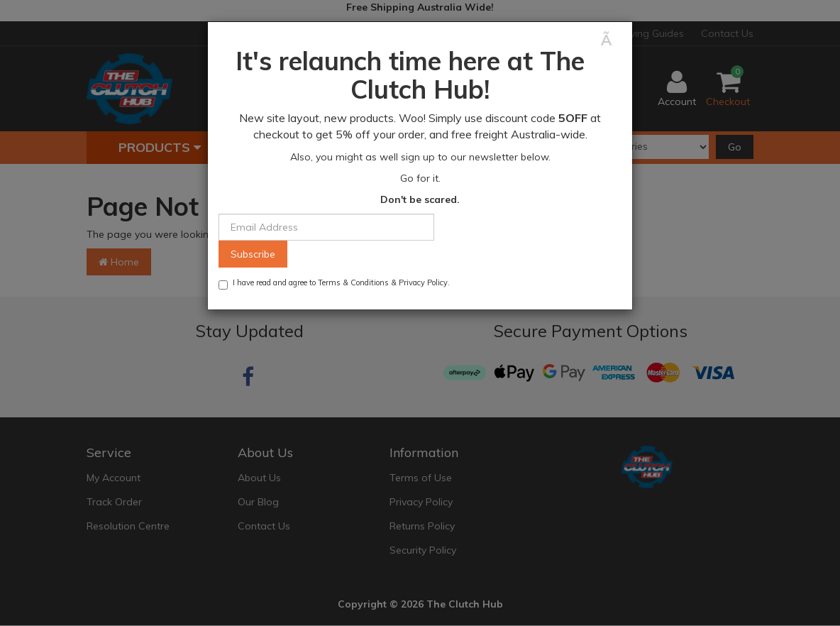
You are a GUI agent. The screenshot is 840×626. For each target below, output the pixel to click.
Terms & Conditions (353, 282)
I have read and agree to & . (334, 284)
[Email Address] (326, 227)
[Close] (611, 40)
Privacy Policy (423, 282)
